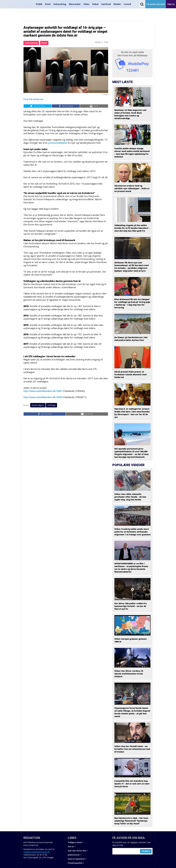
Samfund (106, 4)
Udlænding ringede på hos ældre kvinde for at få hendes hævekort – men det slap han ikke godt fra (132, 228)
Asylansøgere (38, 405)
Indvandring (60, 4)
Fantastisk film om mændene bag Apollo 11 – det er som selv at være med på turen (132, 784)
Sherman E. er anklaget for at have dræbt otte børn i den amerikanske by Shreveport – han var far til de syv (132, 413)
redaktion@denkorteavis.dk (37, 852)
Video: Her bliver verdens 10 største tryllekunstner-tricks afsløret (129, 674)
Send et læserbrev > (77, 859)
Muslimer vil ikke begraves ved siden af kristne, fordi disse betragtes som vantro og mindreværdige (130, 114)
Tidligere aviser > (76, 842)
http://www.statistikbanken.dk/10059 (43, 397)
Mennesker (75, 4)
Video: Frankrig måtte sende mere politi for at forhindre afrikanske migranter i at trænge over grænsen (132, 532)
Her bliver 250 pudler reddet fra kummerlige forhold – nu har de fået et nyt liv (131, 606)
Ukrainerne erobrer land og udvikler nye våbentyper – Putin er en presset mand (132, 188)
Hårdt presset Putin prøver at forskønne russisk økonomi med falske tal (130, 374)
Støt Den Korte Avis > (78, 851)
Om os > (72, 846)
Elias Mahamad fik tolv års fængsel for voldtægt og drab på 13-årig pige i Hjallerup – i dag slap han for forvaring (132, 303)
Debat (95, 4)
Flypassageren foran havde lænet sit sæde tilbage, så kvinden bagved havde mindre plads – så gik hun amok (132, 712)
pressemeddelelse (58, 143)
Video (86, 4)
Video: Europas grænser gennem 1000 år (131, 640)
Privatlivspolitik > (76, 863)
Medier (117, 4)
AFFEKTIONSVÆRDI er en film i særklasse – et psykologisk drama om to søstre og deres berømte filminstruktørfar (131, 568)
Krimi (48, 4)
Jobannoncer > (75, 855)
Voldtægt (51, 405)
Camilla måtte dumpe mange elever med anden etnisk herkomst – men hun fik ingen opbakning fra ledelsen (132, 153)
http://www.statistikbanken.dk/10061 (43, 391)
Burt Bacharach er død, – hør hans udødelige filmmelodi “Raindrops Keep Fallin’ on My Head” (131, 821)
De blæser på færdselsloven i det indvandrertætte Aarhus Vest (131, 339)
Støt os (171, 4)
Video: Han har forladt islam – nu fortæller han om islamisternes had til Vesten (132, 749)
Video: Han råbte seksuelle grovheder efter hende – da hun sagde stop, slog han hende (130, 497)
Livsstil (127, 4)
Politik (39, 4)
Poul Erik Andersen (33, 99)
